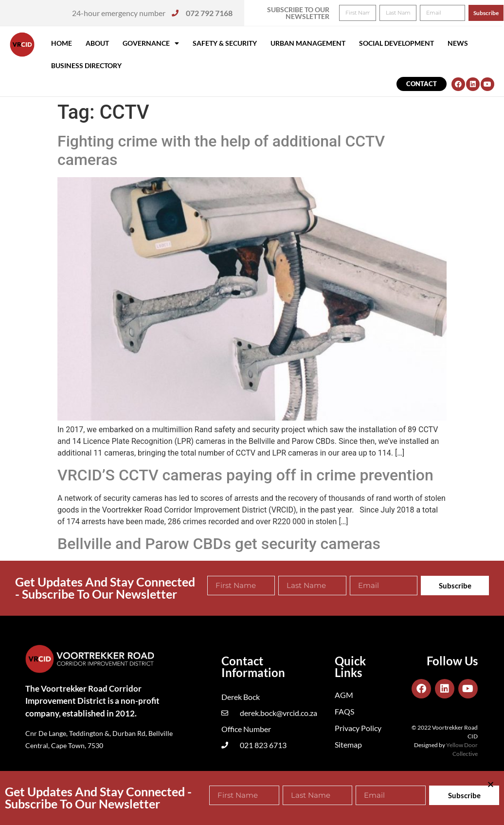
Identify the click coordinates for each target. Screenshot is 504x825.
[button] (483, 14)
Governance (151, 43)
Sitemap (348, 744)
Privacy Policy (358, 728)
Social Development (396, 43)
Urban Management (308, 43)
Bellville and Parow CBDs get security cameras (219, 544)
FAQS (344, 711)
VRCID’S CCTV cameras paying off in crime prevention (245, 475)
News (458, 43)
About (97, 43)
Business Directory (86, 65)
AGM (344, 695)
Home (62, 43)
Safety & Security (225, 43)
